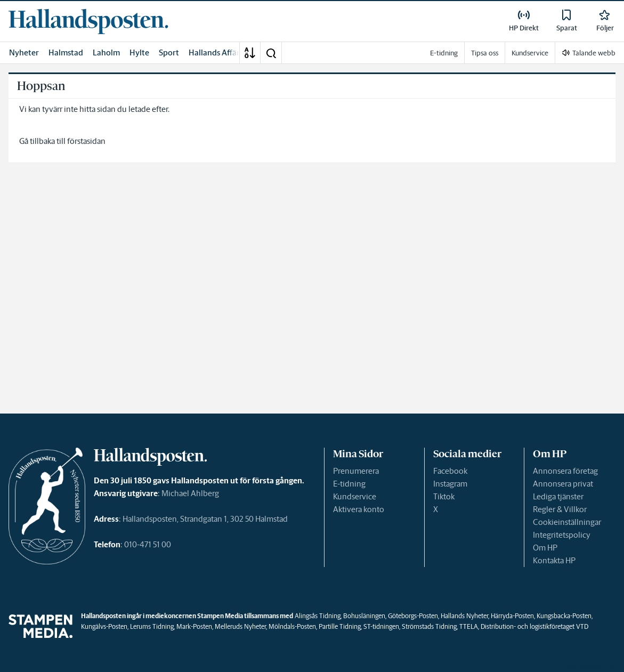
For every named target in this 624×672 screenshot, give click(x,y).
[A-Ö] (250, 53)
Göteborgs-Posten (413, 616)
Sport (169, 52)
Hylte (139, 52)
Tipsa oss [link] (485, 53)
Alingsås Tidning (318, 616)
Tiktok (444, 496)
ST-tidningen (381, 626)
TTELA (469, 626)
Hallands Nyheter (464, 616)
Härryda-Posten (512, 616)
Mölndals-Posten (292, 626)
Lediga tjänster (558, 496)
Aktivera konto (359, 509)
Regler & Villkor (560, 509)
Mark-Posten (194, 626)
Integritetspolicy (562, 535)
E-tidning (349, 484)
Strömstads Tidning (429, 626)
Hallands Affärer (218, 52)
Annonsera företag (565, 471)
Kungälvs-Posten (104, 626)
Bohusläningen (364, 616)
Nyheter (24, 52)
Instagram (450, 484)
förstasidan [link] (86, 141)
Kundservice (355, 496)
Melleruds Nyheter (240, 626)
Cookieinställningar (567, 522)
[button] (271, 53)
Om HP (545, 548)
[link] (88, 21)
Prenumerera (356, 471)
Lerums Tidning (152, 626)
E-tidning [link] (444, 53)
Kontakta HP (554, 560)
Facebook (450, 471)
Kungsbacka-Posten (564, 616)
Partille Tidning (340, 626)
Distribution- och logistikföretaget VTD (534, 626)
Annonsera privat (563, 484)
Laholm (106, 52)
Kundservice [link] (530, 53)
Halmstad (66, 52)
